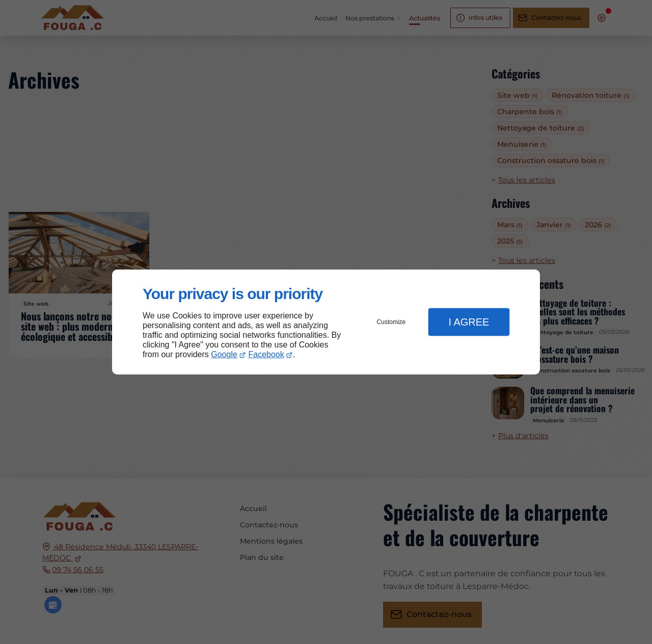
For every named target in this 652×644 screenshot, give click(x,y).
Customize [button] (391, 322)
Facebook (266, 354)
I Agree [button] (469, 322)
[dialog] (326, 322)
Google (224, 354)
